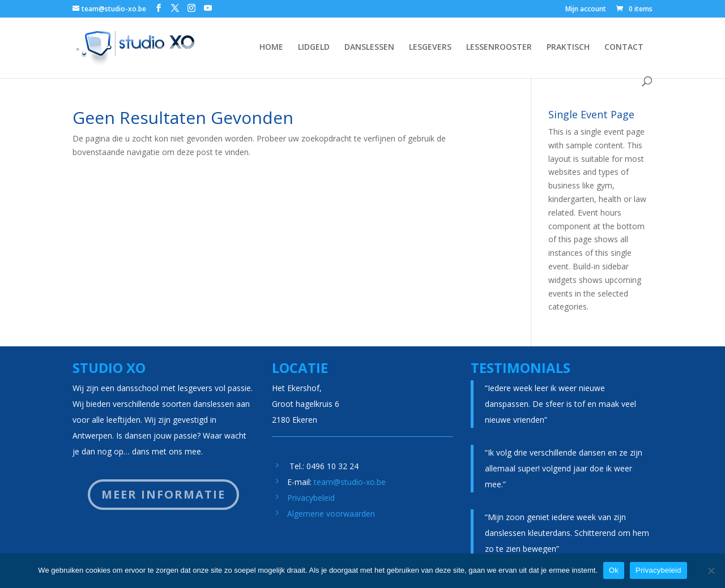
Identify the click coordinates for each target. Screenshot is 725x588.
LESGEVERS (430, 48)
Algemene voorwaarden (331, 514)
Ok (614, 570)
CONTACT (624, 48)
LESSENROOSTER (499, 48)
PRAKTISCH (568, 48)
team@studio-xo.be (350, 482)
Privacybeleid (311, 498)
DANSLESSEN (369, 48)
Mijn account (586, 10)
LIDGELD (314, 48)
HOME (271, 48)
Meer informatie (163, 494)
